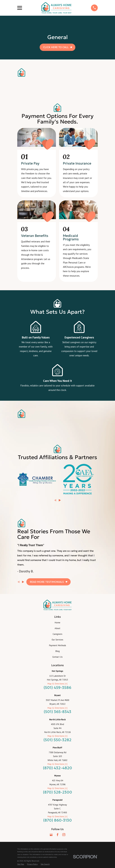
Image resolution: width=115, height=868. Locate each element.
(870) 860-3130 (57, 820)
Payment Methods (57, 645)
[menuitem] (21, 864)
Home (57, 623)
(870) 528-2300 (57, 792)
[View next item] (60, 500)
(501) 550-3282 (57, 740)
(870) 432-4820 (57, 768)
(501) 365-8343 (57, 712)
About (57, 628)
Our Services (57, 640)
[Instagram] (64, 835)
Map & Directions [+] (57, 684)
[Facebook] (58, 835)
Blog (57, 651)
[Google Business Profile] (51, 835)
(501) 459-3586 (57, 688)
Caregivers (57, 634)
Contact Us (57, 657)
